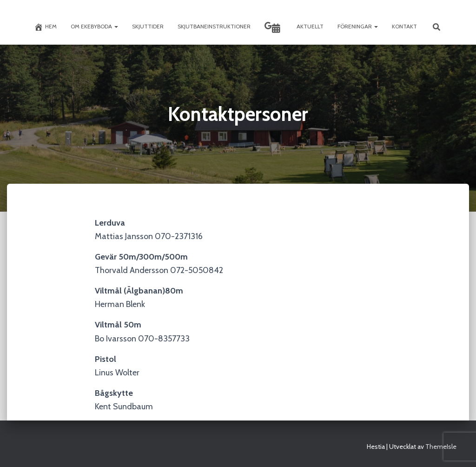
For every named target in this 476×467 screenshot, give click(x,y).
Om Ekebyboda (94, 26)
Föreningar (358, 26)
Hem (45, 27)
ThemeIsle (441, 447)
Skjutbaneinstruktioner (214, 26)
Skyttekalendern (276, 28)
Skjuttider (148, 26)
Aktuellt (310, 26)
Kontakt (404, 26)
